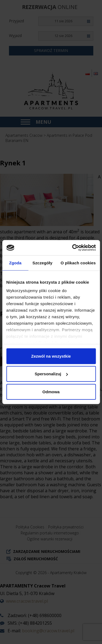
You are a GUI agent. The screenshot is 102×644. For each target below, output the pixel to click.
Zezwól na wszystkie (51, 356)
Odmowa (51, 391)
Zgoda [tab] (15, 263)
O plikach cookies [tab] (78, 263)
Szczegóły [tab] (42, 263)
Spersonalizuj (51, 374)
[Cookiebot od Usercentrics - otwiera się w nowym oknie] (73, 248)
